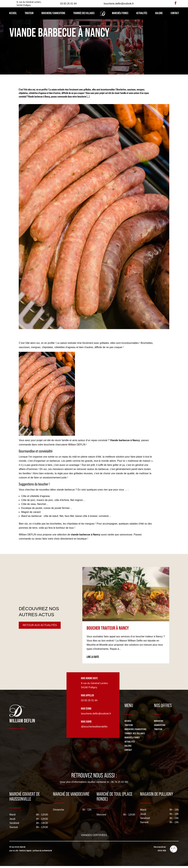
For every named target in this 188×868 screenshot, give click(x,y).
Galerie (159, 13)
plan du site (14, 851)
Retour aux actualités (40, 625)
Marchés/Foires (120, 13)
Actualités (142, 13)
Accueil (13, 13)
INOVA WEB (162, 851)
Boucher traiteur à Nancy (108, 628)
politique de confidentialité (42, 851)
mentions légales (25, 851)
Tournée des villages (84, 13)
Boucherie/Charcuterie (53, 13)
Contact (175, 13)
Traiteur (29, 13)
